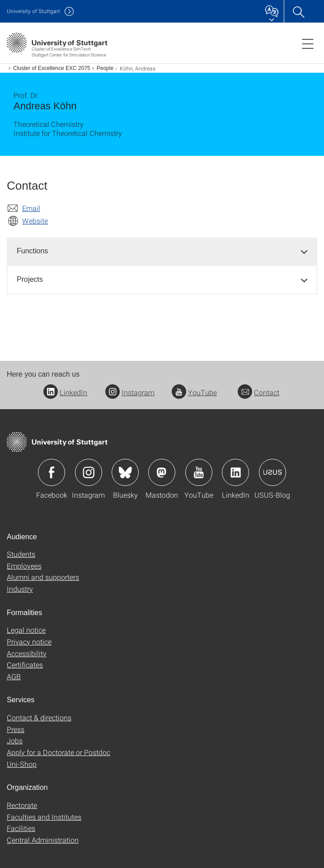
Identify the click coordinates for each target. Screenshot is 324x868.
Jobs (15, 740)
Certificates (25, 665)
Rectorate (22, 805)
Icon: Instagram (89, 472)
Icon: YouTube (199, 472)
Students (21, 554)
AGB (14, 676)
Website (35, 221)
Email (31, 208)
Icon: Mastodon (162, 472)
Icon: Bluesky (125, 472)
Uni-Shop (22, 764)
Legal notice (26, 630)
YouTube (194, 392)
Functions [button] (32, 251)
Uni (33, 11)
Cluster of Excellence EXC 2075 (52, 68)
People (105, 68)
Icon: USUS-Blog (272, 472)
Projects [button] (30, 279)
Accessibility (27, 653)
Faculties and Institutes (44, 817)
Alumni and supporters (43, 577)
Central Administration (43, 840)
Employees (24, 566)
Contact (258, 392)
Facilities (21, 828)
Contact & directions (39, 717)
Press (16, 729)
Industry (20, 589)
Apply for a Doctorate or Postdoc (59, 752)
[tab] (162, 251)
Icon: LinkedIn (235, 472)
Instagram (130, 392)
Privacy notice (29, 642)
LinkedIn (65, 392)
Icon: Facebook (52, 472)
